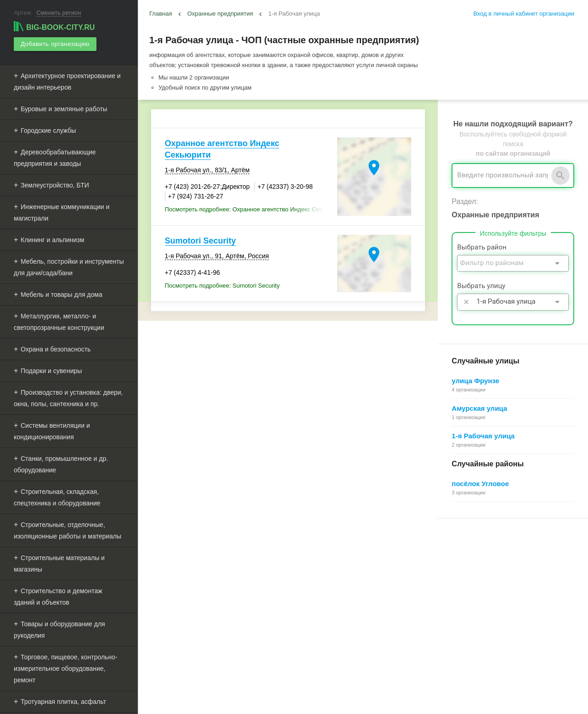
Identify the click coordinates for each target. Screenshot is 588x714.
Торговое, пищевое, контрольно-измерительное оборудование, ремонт (66, 669)
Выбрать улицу (481, 286)
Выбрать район (482, 247)
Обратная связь (316, 575)
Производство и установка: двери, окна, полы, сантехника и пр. (68, 398)
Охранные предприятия (220, 14)
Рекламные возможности (187, 607)
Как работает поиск (465, 596)
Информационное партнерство (337, 586)
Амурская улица (479, 408)
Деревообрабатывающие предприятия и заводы (55, 158)
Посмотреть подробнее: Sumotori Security (222, 286)
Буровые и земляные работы (64, 109)
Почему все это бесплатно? (477, 565)
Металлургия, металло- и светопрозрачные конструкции (59, 322)
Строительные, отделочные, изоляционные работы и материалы (68, 530)
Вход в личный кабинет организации (524, 14)
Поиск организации (465, 586)
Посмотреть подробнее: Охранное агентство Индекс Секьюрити (249, 209)
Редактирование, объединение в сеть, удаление (506, 617)
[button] (421, 693)
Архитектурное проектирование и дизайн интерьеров (67, 82)
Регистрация (456, 555)
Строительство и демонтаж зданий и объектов (58, 597)
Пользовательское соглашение (337, 606)
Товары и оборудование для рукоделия (59, 630)
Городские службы (48, 130)
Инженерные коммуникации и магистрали (62, 212)
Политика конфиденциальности (338, 617)
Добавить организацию (55, 44)
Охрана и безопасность (56, 349)
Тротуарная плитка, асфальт (63, 702)
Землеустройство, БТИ (55, 185)
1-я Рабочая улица (483, 436)
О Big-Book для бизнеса (327, 565)
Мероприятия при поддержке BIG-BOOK (205, 628)
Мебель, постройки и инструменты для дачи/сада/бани (69, 267)
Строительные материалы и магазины (59, 564)
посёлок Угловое (480, 484)
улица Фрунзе (475, 381)
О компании (311, 596)
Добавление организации (474, 606)
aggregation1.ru (306, 703)
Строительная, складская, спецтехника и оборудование (57, 497)
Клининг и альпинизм (52, 240)
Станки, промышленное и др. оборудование (61, 464)
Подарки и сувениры (51, 371)
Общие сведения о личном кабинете (489, 575)
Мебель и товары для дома (62, 295)
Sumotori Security (201, 241)
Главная (161, 14)
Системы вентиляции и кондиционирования (52, 431)
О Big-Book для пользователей (337, 555)
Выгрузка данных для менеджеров (201, 617)
